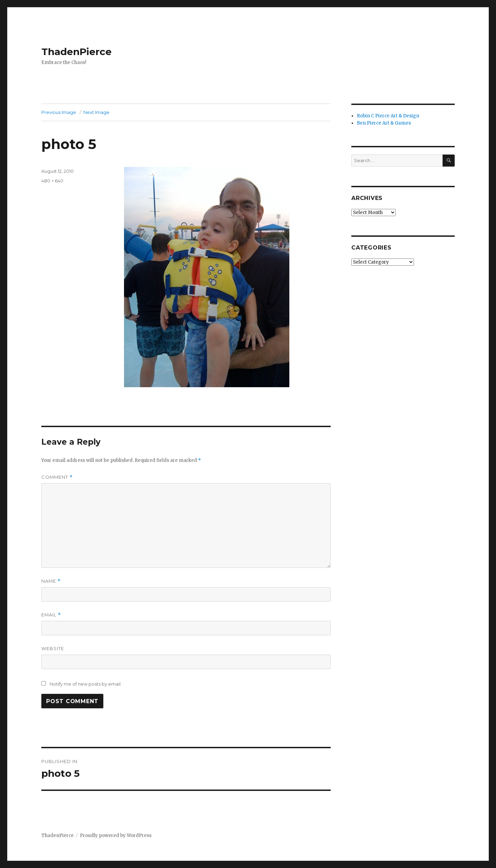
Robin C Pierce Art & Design (388, 116)
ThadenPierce (76, 52)
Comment (57, 477)
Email (51, 615)
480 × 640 (52, 181)
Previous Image (59, 112)
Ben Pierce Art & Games (384, 123)
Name (51, 581)
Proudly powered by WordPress (116, 835)
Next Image (96, 112)
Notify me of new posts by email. (86, 684)
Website (53, 648)
